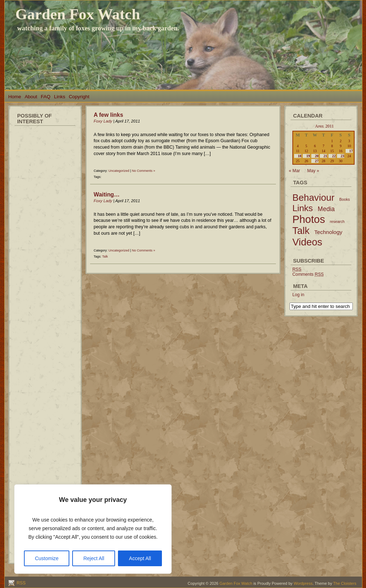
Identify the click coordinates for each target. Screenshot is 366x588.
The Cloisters (345, 583)
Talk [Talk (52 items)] (301, 231)
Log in (298, 295)
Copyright (79, 97)
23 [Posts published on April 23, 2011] (342, 156)
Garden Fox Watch (78, 14)
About (31, 97)
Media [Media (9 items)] (326, 209)
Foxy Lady (103, 121)
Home (15, 97)
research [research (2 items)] (337, 221)
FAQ (46, 97)
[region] (93, 529)
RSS (21, 583)
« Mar (294, 171)
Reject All (94, 558)
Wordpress (303, 583)
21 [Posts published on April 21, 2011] (325, 156)
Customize (47, 558)
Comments (308, 274)
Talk (105, 256)
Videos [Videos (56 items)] (307, 242)
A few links (108, 115)
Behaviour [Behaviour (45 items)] (313, 198)
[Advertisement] (45, 236)
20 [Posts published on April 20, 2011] (317, 156)
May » (313, 171)
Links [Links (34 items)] (303, 208)
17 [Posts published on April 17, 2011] (351, 151)
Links (60, 97)
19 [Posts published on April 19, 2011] (308, 156)
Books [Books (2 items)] (345, 199)
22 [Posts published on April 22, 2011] (334, 156)
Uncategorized (119, 171)
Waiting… (107, 195)
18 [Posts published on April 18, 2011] (300, 156)
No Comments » (144, 171)
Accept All (140, 558)
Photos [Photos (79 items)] (309, 219)
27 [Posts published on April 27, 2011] (317, 161)
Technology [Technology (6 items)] (328, 232)
